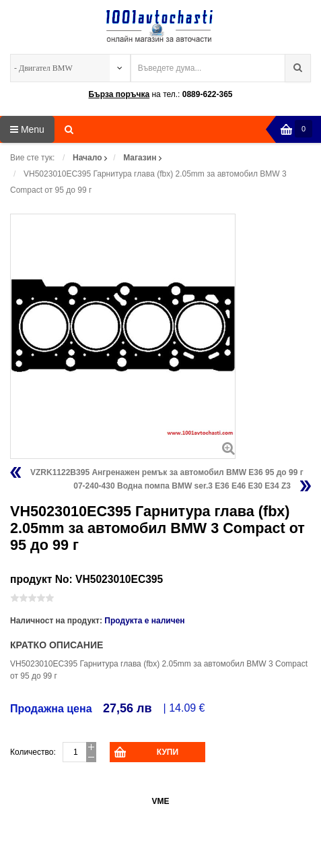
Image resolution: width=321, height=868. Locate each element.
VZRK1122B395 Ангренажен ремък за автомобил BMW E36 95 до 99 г (167, 472)
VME (160, 801)
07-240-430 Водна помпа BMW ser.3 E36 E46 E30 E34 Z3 (182, 486)
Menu (27, 129)
